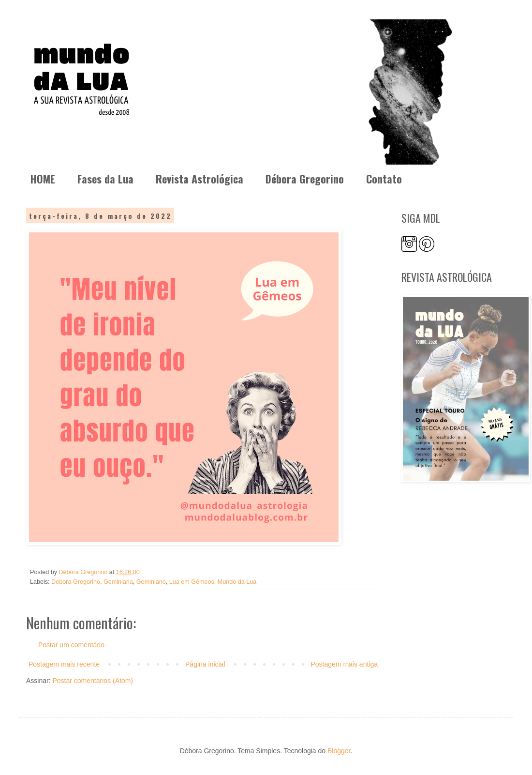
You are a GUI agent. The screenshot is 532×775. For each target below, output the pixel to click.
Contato (384, 179)
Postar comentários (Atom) (93, 681)
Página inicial (205, 664)
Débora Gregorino (305, 179)
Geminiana (118, 582)
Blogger (339, 751)
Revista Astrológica (199, 179)
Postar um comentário (71, 645)
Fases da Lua (105, 179)
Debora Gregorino (76, 582)
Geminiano (151, 582)
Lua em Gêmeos (192, 582)
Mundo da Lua (237, 582)
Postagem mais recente (64, 664)
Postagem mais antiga (344, 664)
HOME (43, 179)
